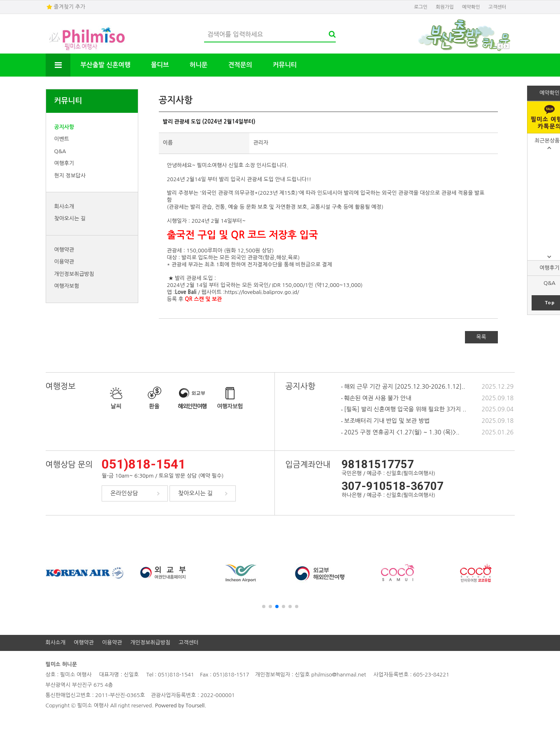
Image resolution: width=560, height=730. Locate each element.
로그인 (421, 7)
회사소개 (64, 206)
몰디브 (160, 65)
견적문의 (240, 65)
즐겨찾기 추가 (70, 7)
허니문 (199, 65)
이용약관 (64, 262)
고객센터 (497, 7)
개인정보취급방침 (74, 274)
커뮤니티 (285, 65)
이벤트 (62, 139)
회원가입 (445, 7)
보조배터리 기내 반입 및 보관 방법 (385, 421)
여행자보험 (67, 286)
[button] (264, 606)
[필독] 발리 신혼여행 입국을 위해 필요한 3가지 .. (404, 409)
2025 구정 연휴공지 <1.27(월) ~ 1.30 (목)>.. (400, 432)
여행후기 (64, 163)
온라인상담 (124, 493)
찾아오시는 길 (70, 218)
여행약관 (64, 250)
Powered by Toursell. (181, 706)
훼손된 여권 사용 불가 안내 (376, 398)
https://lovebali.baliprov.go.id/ (262, 292)
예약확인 (471, 7)
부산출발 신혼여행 (106, 65)
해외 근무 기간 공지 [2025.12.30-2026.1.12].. (403, 387)
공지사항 (64, 127)
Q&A (60, 151)
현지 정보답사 (70, 176)
